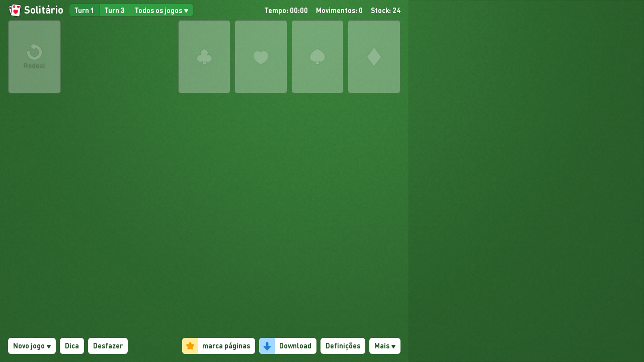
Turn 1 (85, 10)
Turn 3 (115, 10)
